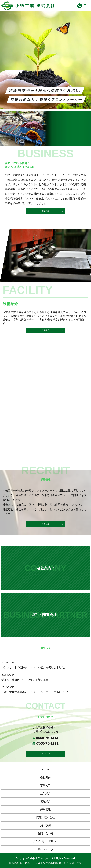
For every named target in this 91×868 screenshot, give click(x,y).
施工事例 (45, 825)
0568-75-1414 (47, 738)
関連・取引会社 (46, 817)
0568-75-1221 (47, 743)
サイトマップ (45, 849)
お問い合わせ (45, 753)
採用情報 (45, 524)
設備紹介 (45, 331)
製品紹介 (45, 801)
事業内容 (44, 211)
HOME (46, 769)
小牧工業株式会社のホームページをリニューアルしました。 (37, 692)
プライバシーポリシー (45, 841)
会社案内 (45, 777)
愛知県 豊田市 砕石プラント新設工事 (25, 680)
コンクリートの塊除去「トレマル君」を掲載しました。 (34, 667)
